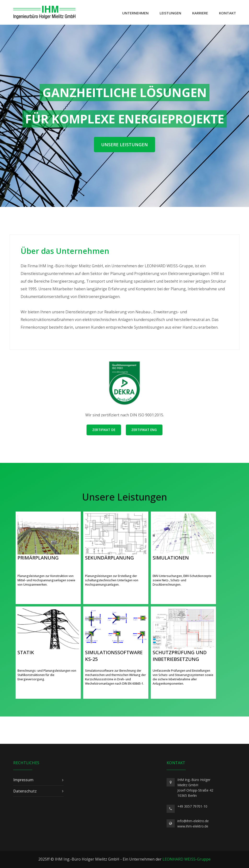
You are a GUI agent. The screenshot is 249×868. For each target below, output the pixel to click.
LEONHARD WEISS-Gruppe (187, 859)
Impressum (23, 780)
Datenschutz (25, 791)
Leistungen (170, 13)
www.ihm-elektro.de (193, 826)
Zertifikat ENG (144, 430)
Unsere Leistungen (124, 144)
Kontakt (228, 13)
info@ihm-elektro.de (193, 821)
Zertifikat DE (104, 430)
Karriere (200, 13)
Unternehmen (135, 13)
